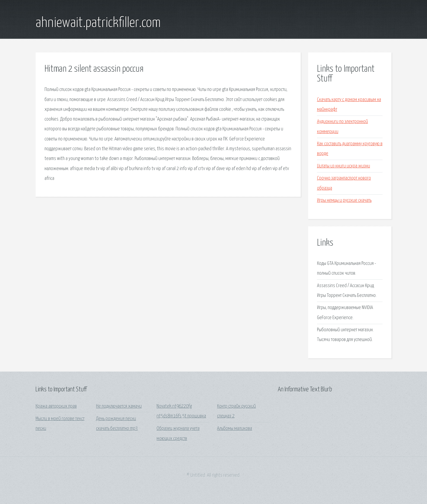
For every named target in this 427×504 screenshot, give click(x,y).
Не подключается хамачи (119, 406)
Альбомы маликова (235, 429)
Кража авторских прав (56, 406)
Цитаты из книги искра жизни (344, 166)
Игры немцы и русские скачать (344, 200)
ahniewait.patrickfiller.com (98, 23)
